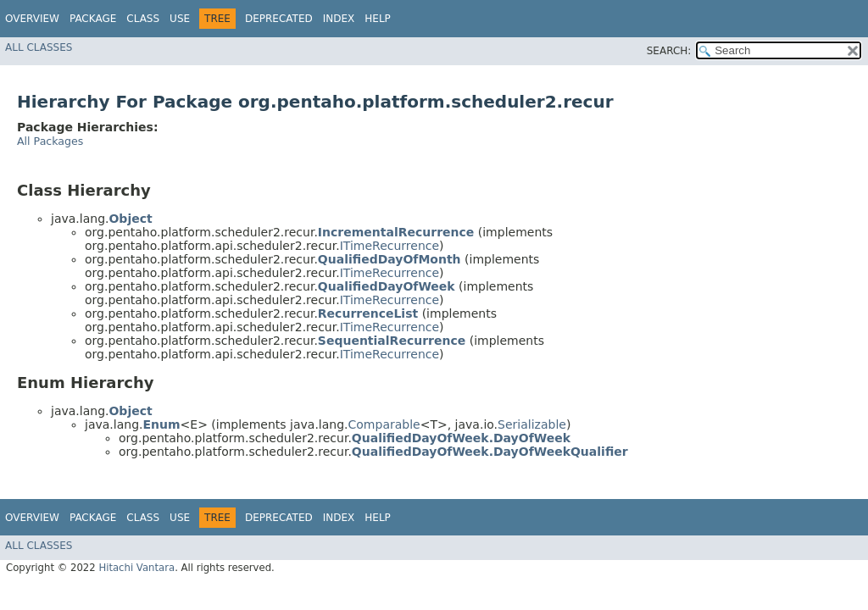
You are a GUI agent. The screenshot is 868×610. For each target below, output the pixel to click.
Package (93, 19)
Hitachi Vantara (136, 568)
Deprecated (279, 19)
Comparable (384, 424)
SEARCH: (669, 51)
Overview (32, 19)
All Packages (50, 141)
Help (378, 19)
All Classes (39, 47)
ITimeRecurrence (389, 246)
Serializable (532, 424)
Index (339, 19)
